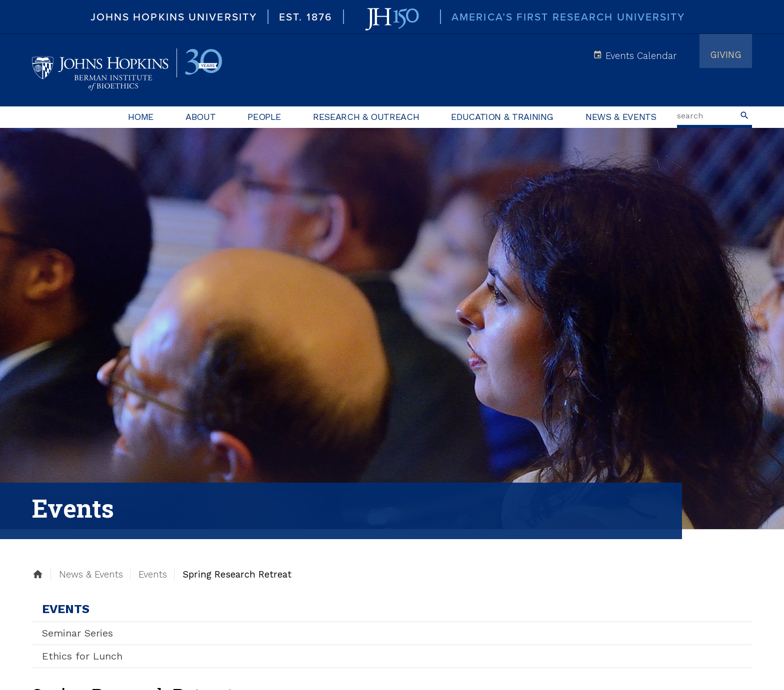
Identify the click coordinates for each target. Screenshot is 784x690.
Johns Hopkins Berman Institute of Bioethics (127, 70)
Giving (726, 55)
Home (141, 117)
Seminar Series (77, 633)
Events (66, 609)
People (264, 117)
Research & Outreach (366, 117)
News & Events (621, 117)
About (200, 117)
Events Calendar (641, 56)
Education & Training (502, 117)
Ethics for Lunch (82, 656)
